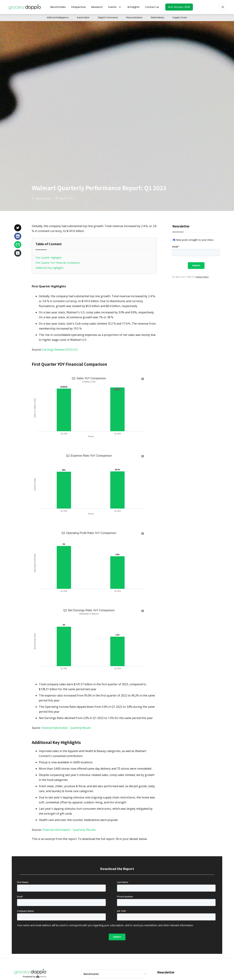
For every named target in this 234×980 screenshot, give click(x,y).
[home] (25, 7)
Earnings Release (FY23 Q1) (60, 350)
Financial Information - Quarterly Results (69, 830)
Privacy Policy (202, 277)
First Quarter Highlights (49, 258)
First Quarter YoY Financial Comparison (58, 263)
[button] (115, 7)
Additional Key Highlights (49, 268)
